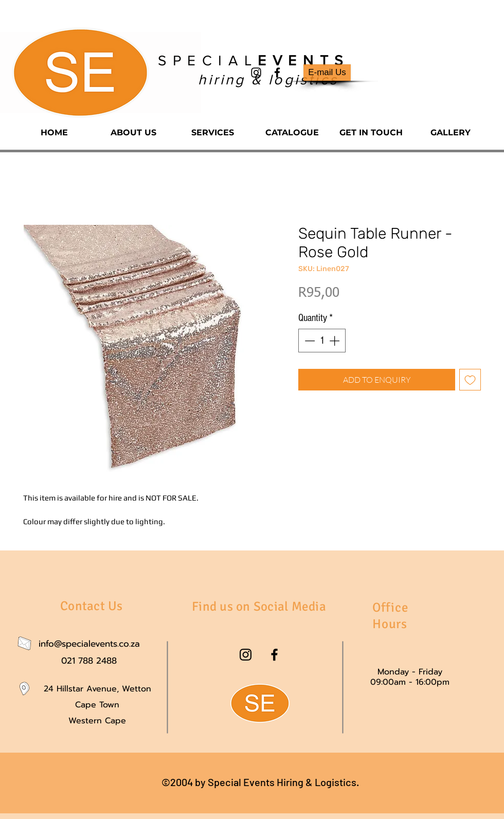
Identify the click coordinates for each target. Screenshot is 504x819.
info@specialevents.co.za (89, 644)
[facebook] (277, 73)
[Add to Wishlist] (470, 380)
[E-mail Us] (327, 73)
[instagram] (256, 73)
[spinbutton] (322, 341)
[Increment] (335, 341)
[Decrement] (309, 341)
